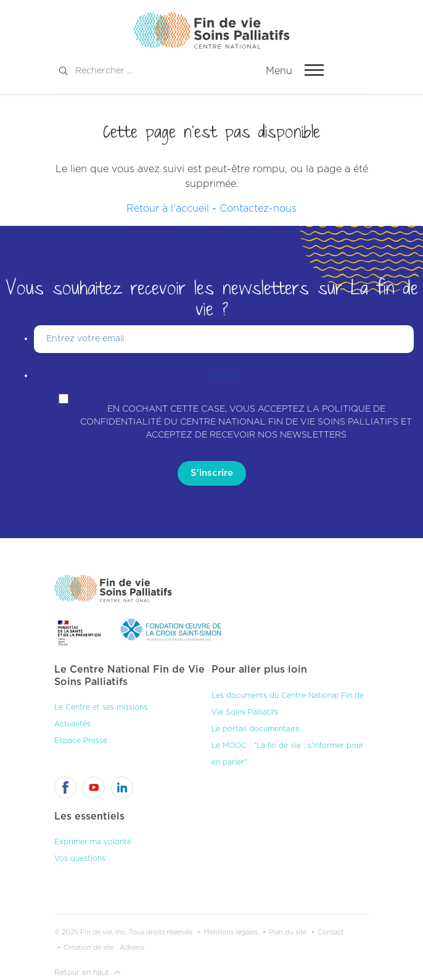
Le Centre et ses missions (101, 707)
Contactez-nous (258, 209)
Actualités (72, 724)
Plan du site (288, 932)
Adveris (132, 948)
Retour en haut (88, 973)
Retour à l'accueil (168, 209)
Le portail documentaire (256, 729)
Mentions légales (231, 932)
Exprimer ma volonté (93, 842)
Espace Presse (81, 741)
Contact (331, 932)
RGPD (224, 376)
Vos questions (80, 858)
